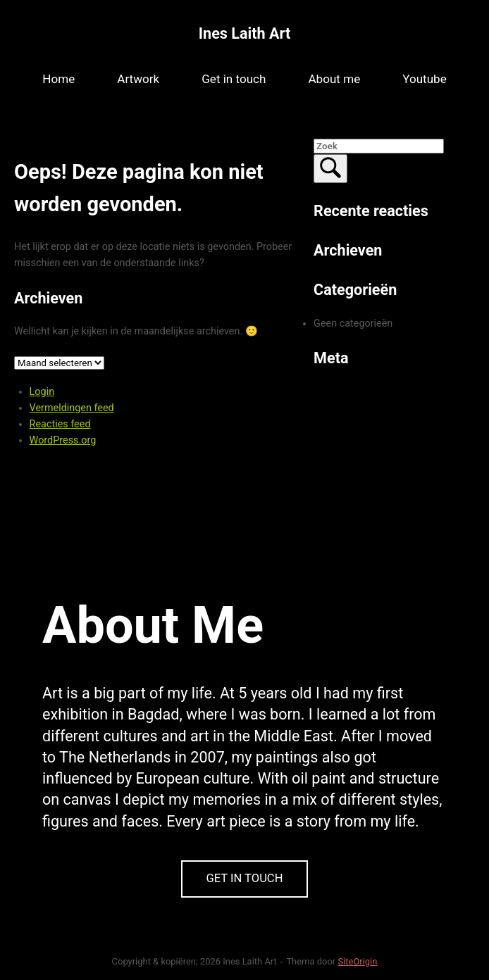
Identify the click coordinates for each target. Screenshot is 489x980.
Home (58, 79)
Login (42, 392)
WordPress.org (63, 440)
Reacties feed (60, 424)
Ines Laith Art (244, 33)
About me (334, 79)
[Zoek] (330, 169)
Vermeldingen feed (72, 408)
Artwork (138, 79)
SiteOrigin (357, 961)
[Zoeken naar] (379, 146)
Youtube (425, 79)
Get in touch (234, 79)
